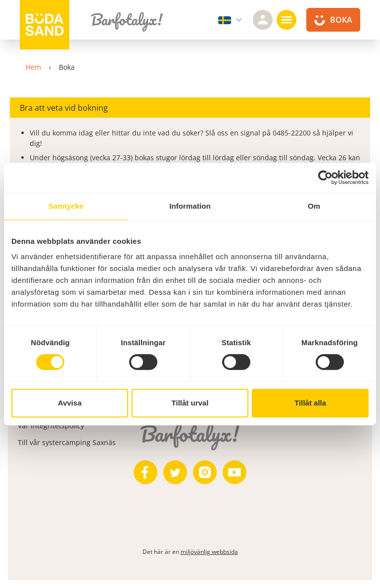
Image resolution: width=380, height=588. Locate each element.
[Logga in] (263, 20)
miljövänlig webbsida (209, 552)
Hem (33, 67)
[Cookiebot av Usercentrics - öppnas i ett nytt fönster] (325, 178)
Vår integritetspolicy (51, 426)
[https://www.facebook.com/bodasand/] (145, 472)
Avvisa (70, 403)
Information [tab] (190, 206)
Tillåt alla (310, 403)
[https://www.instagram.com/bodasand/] (205, 472)
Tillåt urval (190, 403)
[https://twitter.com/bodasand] (175, 472)
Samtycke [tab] (66, 206)
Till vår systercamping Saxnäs (67, 442)
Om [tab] (314, 206)
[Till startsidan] (45, 25)
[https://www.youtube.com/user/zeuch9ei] (235, 472)
